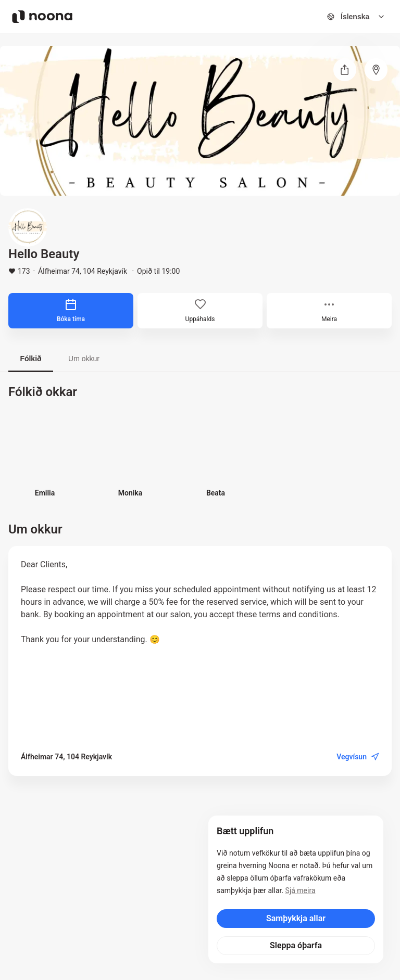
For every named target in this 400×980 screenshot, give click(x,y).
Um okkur (84, 359)
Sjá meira (301, 890)
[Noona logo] (42, 17)
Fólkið (30, 359)
